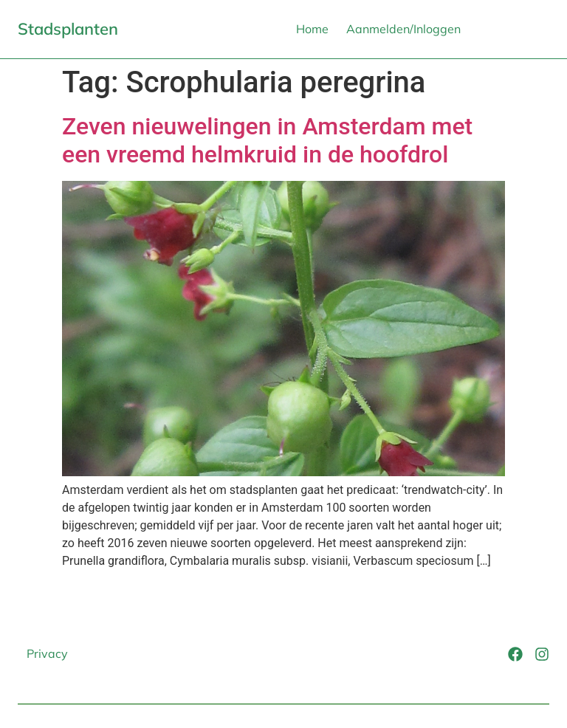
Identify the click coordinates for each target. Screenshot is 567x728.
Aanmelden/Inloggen (403, 29)
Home (312, 29)
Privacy (47, 653)
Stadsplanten (68, 29)
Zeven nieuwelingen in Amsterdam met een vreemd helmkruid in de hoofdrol (267, 140)
